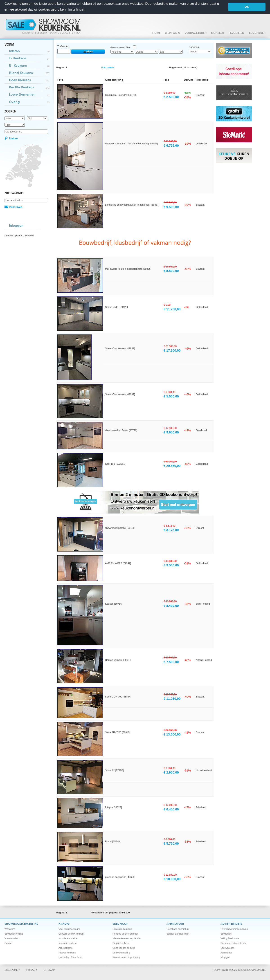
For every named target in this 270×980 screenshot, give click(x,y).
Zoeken (13, 138)
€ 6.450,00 (171, 809)
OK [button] (247, 7)
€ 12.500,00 (170, 657)
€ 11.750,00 (172, 309)
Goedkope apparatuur (178, 929)
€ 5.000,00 (171, 396)
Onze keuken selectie (124, 948)
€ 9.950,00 (171, 432)
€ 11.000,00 (170, 141)
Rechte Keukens (29, 88)
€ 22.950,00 (170, 730)
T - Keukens (29, 59)
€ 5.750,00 (171, 843)
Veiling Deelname (230, 939)
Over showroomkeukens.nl (234, 929)
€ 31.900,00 (170, 346)
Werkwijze (173, 33)
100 (128, 913)
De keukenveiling (121, 953)
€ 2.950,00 (171, 772)
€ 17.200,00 (172, 350)
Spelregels (226, 934)
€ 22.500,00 (170, 875)
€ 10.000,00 (172, 879)
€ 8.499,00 (171, 606)
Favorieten (236, 33)
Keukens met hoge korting (126, 957)
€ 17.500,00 (170, 428)
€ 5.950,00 (169, 93)
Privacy (32, 970)
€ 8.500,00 (171, 271)
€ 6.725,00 (171, 146)
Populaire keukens (122, 929)
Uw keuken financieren (70, 957)
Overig (29, 102)
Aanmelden (226, 953)
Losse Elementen (29, 95)
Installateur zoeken (68, 939)
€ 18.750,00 (170, 694)
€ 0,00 (167, 305)
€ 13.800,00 (170, 601)
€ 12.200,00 (170, 805)
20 (120, 913)
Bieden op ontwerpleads (233, 943)
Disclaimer (12, 970)
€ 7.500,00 (171, 662)
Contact (218, 33)
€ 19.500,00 (170, 561)
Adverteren (257, 33)
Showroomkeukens (44, 26)
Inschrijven (16, 207)
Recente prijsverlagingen (125, 934)
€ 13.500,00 (170, 202)
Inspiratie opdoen (67, 943)
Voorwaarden (196, 33)
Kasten (29, 52)
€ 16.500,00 (170, 267)
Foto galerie (108, 67)
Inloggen (16, 226)
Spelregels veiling (14, 934)
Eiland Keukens (29, 73)
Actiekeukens (65, 948)
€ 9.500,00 (171, 207)
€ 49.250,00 (170, 462)
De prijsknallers (120, 943)
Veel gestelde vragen (70, 929)
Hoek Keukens (29, 81)
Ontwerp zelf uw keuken (71, 934)
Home (156, 33)
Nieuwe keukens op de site (127, 939)
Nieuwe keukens (67, 953)
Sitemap (49, 970)
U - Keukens (29, 66)
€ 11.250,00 (172, 699)
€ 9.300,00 (169, 839)
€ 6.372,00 (169, 526)
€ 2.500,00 (171, 97)
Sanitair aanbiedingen (178, 934)
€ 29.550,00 (172, 466)
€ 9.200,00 (169, 392)
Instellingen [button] (77, 9)
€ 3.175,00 (171, 530)
